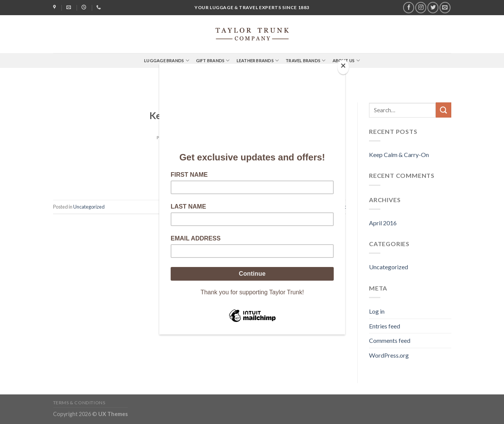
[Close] (343, 67)
